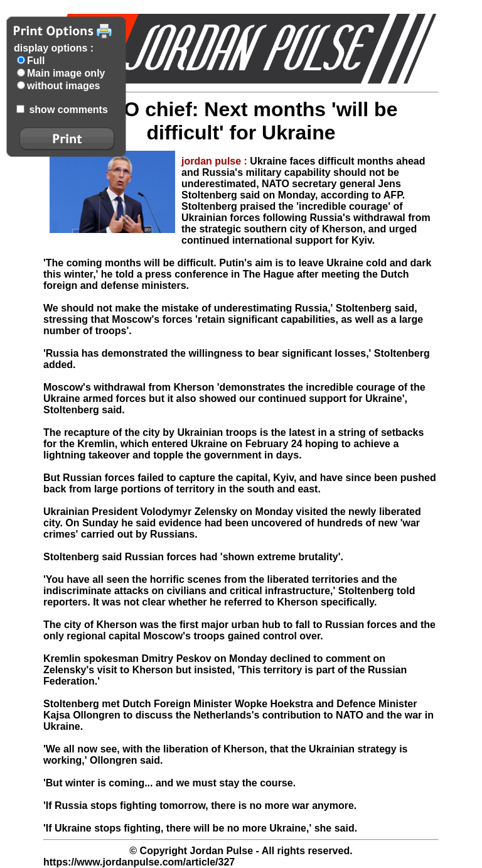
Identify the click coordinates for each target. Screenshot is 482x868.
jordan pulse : (216, 161)
